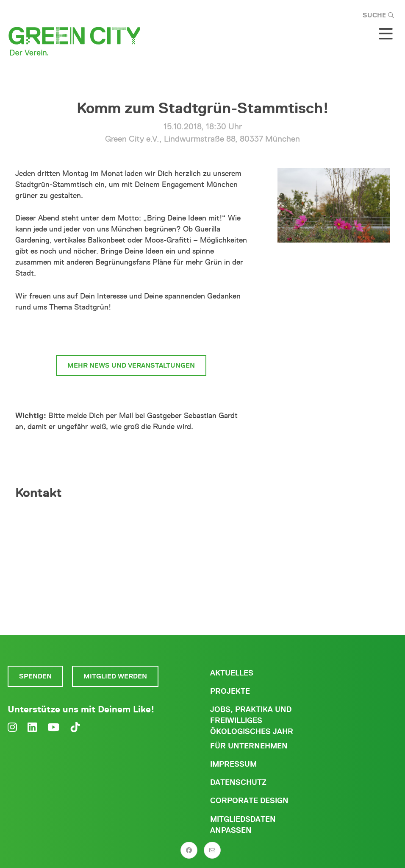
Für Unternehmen (249, 746)
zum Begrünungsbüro (131, 334)
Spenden (35, 676)
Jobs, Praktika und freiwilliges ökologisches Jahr (252, 720)
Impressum (233, 764)
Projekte (230, 691)
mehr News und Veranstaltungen (131, 365)
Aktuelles (232, 673)
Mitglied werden (115, 676)
